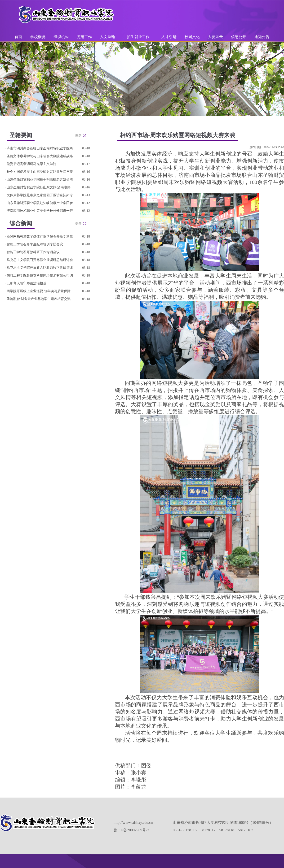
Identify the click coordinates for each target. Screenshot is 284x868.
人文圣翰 (107, 37)
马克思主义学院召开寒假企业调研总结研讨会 (40, 260)
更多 (78, 135)
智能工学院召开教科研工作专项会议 (33, 252)
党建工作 (84, 37)
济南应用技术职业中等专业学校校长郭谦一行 (40, 211)
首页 (18, 37)
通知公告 (262, 37)
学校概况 (38, 37)
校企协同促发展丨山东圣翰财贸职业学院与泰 (40, 172)
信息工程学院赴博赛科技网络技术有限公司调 (40, 276)
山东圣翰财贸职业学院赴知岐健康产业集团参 (40, 203)
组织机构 (61, 37)
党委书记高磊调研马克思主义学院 (31, 164)
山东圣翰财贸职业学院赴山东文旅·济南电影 (39, 187)
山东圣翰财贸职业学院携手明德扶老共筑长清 (40, 180)
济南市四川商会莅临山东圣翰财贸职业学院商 (40, 148)
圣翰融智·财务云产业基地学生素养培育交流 (39, 299)
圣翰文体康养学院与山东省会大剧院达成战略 (40, 156)
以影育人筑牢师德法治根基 (27, 283)
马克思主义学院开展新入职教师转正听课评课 (40, 268)
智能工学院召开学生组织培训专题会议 (35, 244)
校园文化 (192, 37)
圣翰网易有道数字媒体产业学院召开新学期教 (40, 237)
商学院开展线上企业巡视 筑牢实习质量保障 (39, 291)
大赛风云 (215, 37)
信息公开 (239, 37)
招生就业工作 (138, 37)
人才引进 (169, 37)
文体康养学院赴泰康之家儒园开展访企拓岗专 (40, 195)
